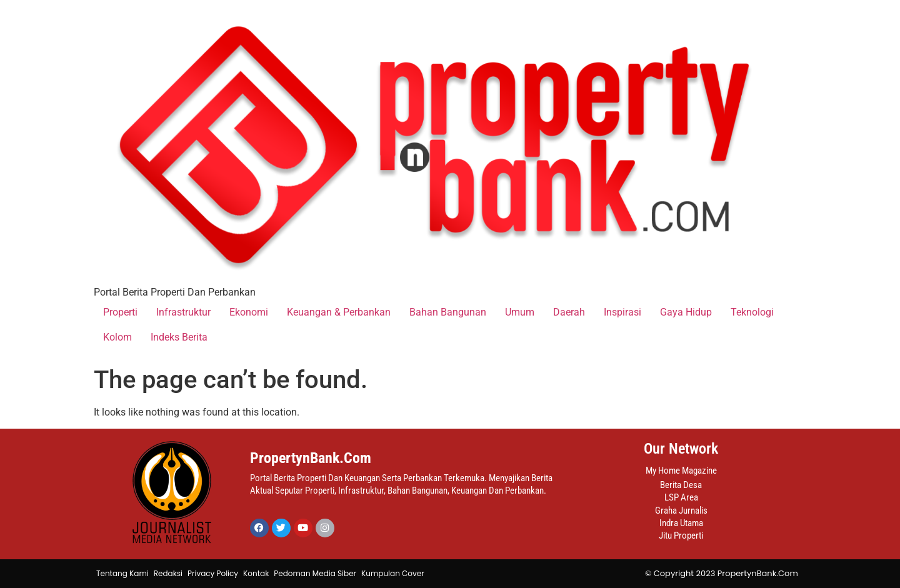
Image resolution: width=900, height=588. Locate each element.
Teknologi (752, 312)
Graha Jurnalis (681, 511)
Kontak (256, 573)
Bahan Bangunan (448, 312)
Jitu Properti (681, 536)
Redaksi (168, 573)
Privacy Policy (213, 573)
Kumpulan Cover (393, 573)
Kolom (117, 337)
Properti (120, 312)
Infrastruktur (183, 312)
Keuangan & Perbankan (339, 312)
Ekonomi (249, 312)
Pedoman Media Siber (315, 573)
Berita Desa (681, 485)
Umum (520, 312)
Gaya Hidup (686, 312)
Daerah (569, 312)
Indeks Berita (179, 337)
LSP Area (681, 497)
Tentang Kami (122, 573)
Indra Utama (681, 523)
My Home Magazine (681, 471)
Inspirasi (622, 312)
